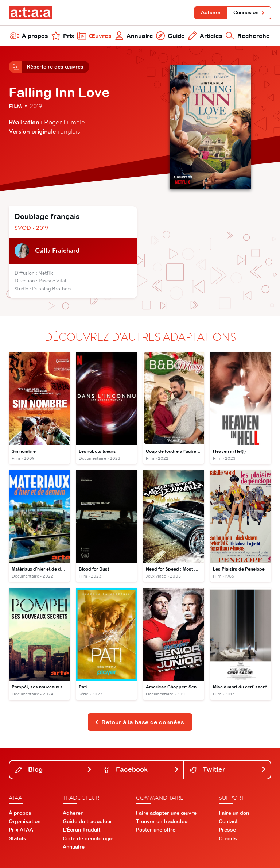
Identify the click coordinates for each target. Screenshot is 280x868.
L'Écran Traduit (81, 830)
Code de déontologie (88, 838)
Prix (63, 36)
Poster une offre (156, 830)
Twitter (228, 769)
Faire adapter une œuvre (166, 813)
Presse (227, 830)
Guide (170, 36)
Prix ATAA (21, 830)
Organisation (25, 821)
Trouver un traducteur (163, 821)
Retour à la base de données (139, 722)
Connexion (249, 12)
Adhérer (211, 12)
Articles (205, 36)
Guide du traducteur (87, 821)
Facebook (141, 769)
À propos (29, 36)
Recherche (248, 36)
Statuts (17, 838)
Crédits (228, 838)
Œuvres (94, 36)
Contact (228, 821)
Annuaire (134, 36)
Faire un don (234, 813)
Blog (54, 769)
